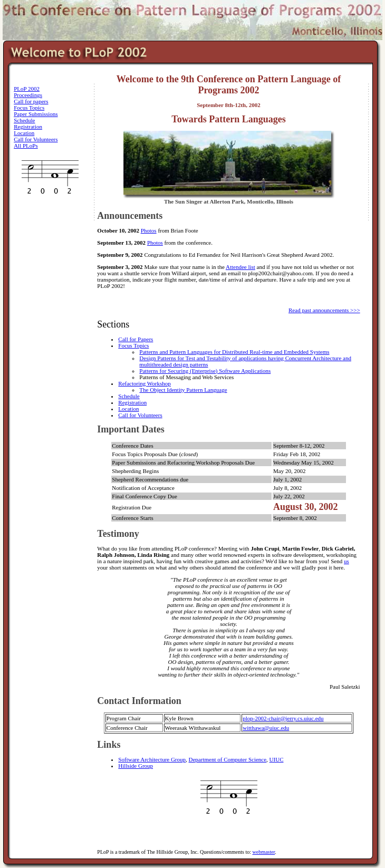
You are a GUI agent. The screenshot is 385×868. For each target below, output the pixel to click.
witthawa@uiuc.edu (266, 728)
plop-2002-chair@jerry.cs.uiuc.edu (283, 718)
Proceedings (28, 95)
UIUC (277, 759)
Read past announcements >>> (324, 310)
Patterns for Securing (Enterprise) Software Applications (205, 371)
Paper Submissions (36, 114)
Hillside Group (136, 766)
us (346, 561)
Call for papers (31, 101)
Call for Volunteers (36, 139)
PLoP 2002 (27, 89)
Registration (28, 127)
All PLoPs (26, 146)
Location (24, 133)
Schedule (24, 120)
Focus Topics (29, 108)
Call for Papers (136, 339)
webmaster (263, 852)
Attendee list (240, 267)
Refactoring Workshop (144, 383)
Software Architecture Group (152, 759)
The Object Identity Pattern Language (183, 390)
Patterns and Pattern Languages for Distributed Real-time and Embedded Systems (234, 352)
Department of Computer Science (228, 759)
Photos (149, 230)
